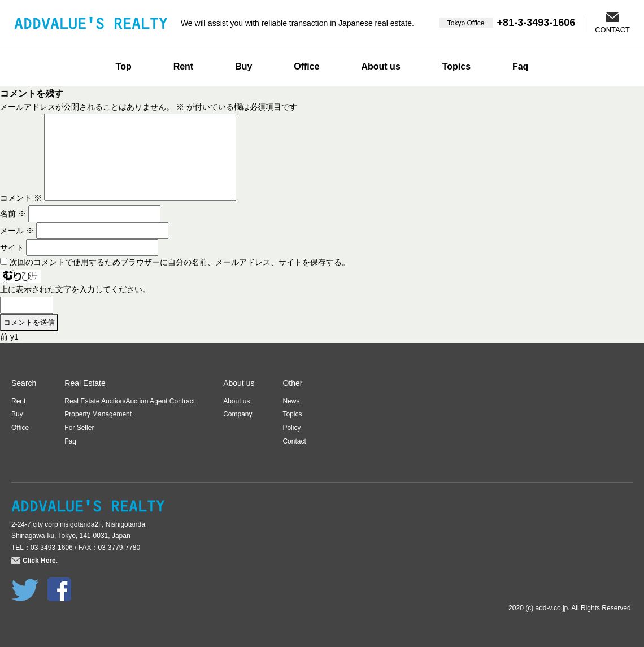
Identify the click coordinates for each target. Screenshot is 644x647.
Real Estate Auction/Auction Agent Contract (130, 401)
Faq (520, 66)
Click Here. (40, 561)
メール (17, 231)
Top (124, 66)
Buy (243, 66)
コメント (21, 198)
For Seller (79, 428)
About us (380, 66)
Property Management (98, 414)
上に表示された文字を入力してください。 (75, 289)
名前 (13, 214)
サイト (12, 247)
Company (238, 414)
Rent (184, 66)
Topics (456, 66)
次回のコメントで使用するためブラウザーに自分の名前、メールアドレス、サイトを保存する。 (180, 262)
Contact (294, 441)
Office (306, 66)
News (291, 401)
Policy (291, 428)
